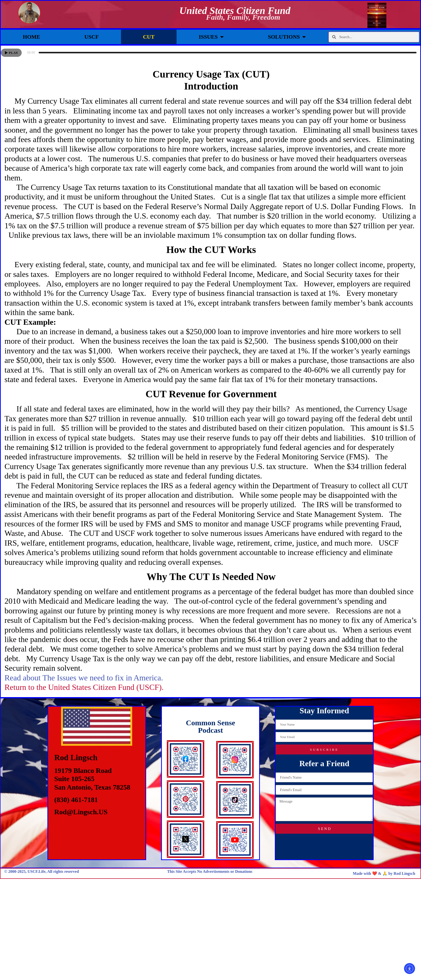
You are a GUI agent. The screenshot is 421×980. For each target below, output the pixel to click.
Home (32, 37)
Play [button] (13, 53)
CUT (149, 37)
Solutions (287, 37)
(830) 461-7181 (76, 800)
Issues (211, 37)
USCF (92, 37)
